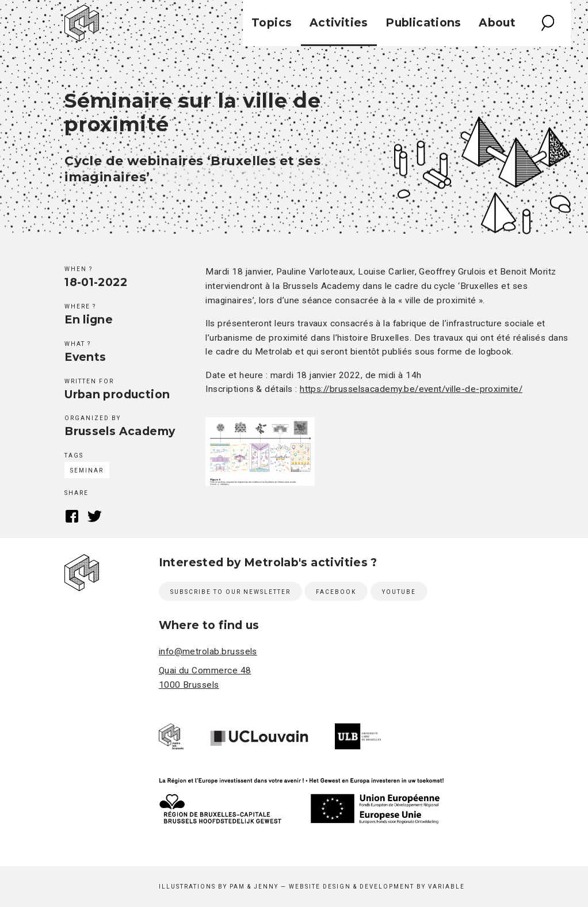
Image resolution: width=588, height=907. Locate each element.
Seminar (87, 470)
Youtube (399, 592)
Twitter (95, 516)
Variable (446, 887)
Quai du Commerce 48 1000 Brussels (205, 678)
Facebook (72, 516)
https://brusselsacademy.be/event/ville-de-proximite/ (411, 389)
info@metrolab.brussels (208, 651)
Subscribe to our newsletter (230, 592)
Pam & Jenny (254, 887)
